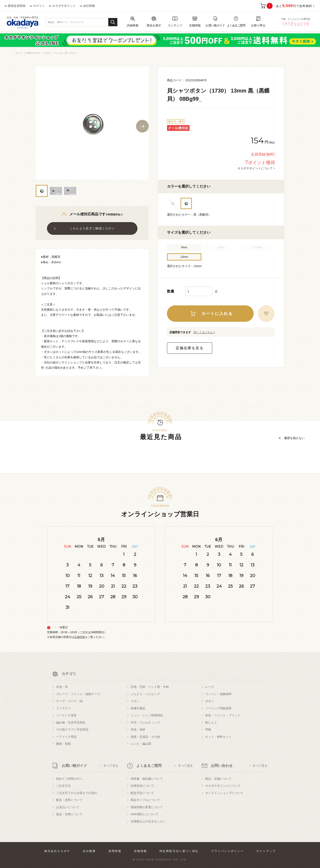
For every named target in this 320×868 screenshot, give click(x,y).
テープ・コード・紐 (69, 701)
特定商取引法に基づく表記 (179, 851)
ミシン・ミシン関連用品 (147, 715)
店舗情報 (80, 637)
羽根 (208, 730)
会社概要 (89, 851)
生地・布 (62, 687)
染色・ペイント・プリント (223, 715)
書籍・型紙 (63, 744)
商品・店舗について (218, 779)
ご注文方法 (63, 786)
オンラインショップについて (224, 793)
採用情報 (115, 851)
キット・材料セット (218, 737)
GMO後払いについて (144, 814)
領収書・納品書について (147, 779)
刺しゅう (211, 723)
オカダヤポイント (64, 6)
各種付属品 (138, 708)
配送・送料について (69, 800)
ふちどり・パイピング (145, 694)
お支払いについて (68, 807)
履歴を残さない (294, 438)
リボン (135, 701)
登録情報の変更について (147, 807)
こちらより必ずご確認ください (92, 228)
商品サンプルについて (145, 800)
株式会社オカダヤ (57, 851)
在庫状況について (142, 786)
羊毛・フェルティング (145, 723)
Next (142, 126)
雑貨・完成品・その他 (145, 737)
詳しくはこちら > (204, 332)
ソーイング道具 (66, 715)
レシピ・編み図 (141, 744)
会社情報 (89, 6)
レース (210, 687)
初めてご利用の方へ (69, 779)
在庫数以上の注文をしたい (148, 821)
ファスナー (63, 708)
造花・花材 (138, 730)
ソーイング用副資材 (218, 708)
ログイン (39, 6)
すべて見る (111, 766)
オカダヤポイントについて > (256, 168)
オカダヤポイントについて (223, 786)
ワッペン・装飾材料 (218, 694)
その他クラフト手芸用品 (72, 730)
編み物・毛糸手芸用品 (71, 723)
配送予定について (142, 793)
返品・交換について (69, 814)
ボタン (210, 701)
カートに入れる (217, 314)
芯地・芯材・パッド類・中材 (150, 687)
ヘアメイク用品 (66, 737)
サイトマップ (266, 851)
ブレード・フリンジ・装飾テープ (78, 694)
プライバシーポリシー (227, 851)
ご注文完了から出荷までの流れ (77, 793)
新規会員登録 (17, 6)
